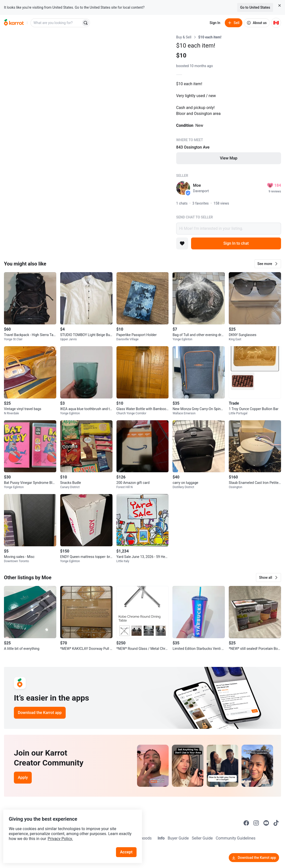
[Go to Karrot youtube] (266, 823)
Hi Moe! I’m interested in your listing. (229, 229)
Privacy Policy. (67, 830)
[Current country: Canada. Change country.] (276, 23)
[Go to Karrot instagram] (256, 823)
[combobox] (56, 23)
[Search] (85, 23)
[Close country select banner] (280, 5)
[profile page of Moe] (183, 188)
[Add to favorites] (182, 243)
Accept (129, 843)
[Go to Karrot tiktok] (276, 823)
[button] (268, 264)
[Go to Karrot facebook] (246, 823)
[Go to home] (14, 23)
